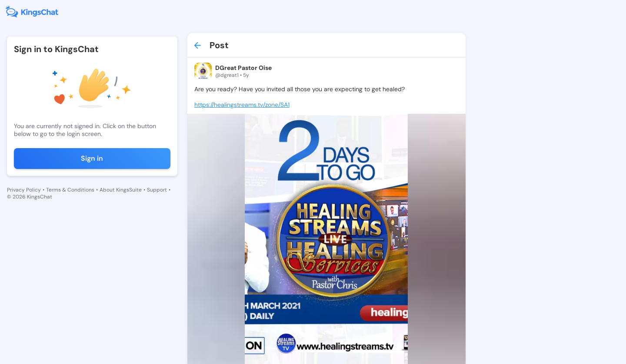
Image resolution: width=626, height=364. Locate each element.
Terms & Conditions (70, 190)
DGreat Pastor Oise (243, 68)
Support (157, 190)
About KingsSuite (121, 190)
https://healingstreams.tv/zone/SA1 (242, 105)
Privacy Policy (24, 190)
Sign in (92, 158)
